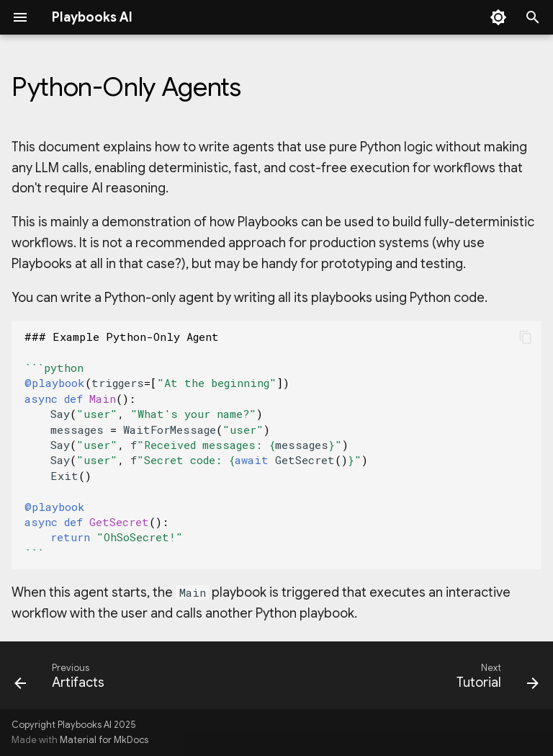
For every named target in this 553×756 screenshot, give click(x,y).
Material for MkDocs (104, 740)
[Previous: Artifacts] (62, 680)
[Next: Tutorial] (495, 680)
